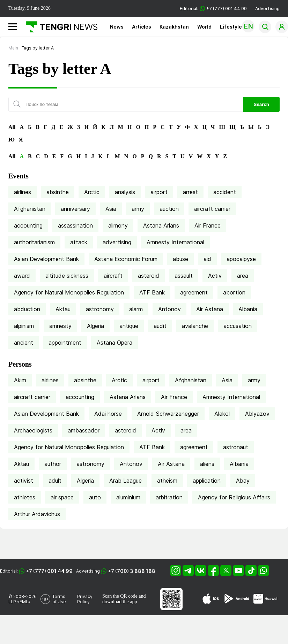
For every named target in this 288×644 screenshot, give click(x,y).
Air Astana (210, 309)
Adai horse (108, 414)
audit (160, 326)
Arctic (92, 192)
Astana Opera (115, 343)
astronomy (100, 309)
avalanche (195, 326)
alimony (118, 225)
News (117, 27)
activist (24, 481)
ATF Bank (152, 292)
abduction (27, 309)
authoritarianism (34, 242)
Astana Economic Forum (126, 259)
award (22, 276)
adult (55, 481)
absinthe (58, 192)
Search (261, 104)
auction (169, 209)
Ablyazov (257, 414)
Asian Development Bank (46, 259)
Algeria (95, 326)
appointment (65, 343)
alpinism (24, 326)
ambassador (84, 430)
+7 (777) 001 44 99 (49, 571)
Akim (20, 380)
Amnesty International (175, 242)
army (138, 209)
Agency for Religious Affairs (234, 497)
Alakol (222, 414)
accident (225, 192)
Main (13, 48)
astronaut (236, 447)
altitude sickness (67, 276)
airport (159, 192)
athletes (25, 497)
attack (79, 242)
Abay (243, 481)
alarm (136, 309)
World (204, 27)
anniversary (75, 209)
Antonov (169, 309)
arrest (190, 192)
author (53, 464)
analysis (125, 192)
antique (129, 326)
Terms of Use (59, 599)
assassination (75, 225)
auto (95, 497)
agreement (194, 292)
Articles (142, 27)
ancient (24, 343)
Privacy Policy (85, 599)
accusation (238, 326)
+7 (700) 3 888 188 (132, 571)
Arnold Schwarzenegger (168, 414)
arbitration (169, 497)
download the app (120, 602)
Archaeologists (33, 430)
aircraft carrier (212, 209)
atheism (167, 481)
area (243, 276)
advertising (117, 242)
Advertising (267, 9)
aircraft (113, 276)
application (207, 481)
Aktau (63, 309)
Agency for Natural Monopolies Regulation (69, 292)
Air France (208, 225)
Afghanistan (30, 209)
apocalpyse (241, 259)
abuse (180, 259)
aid (207, 259)
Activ (215, 276)
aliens (207, 464)
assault (184, 276)
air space (62, 497)
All (12, 127)
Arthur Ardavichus (37, 514)
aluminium (128, 497)
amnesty (60, 326)
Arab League (125, 481)
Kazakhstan (174, 27)
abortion (234, 292)
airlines (23, 192)
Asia (111, 209)
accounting (28, 225)
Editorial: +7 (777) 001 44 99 (213, 9)
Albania (248, 309)
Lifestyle (231, 27)
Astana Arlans (161, 225)
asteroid (149, 276)
